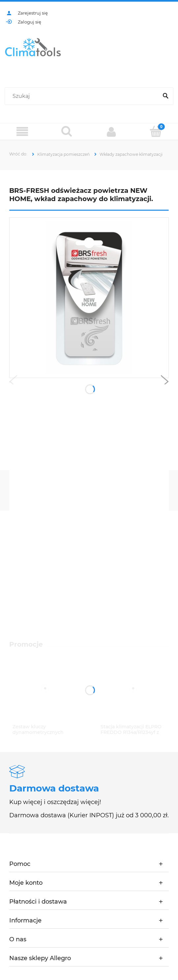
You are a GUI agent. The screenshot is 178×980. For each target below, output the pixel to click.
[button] (13, 383)
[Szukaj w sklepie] (83, 96)
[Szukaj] (165, 96)
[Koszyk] (156, 131)
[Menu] (22, 132)
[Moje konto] (111, 132)
